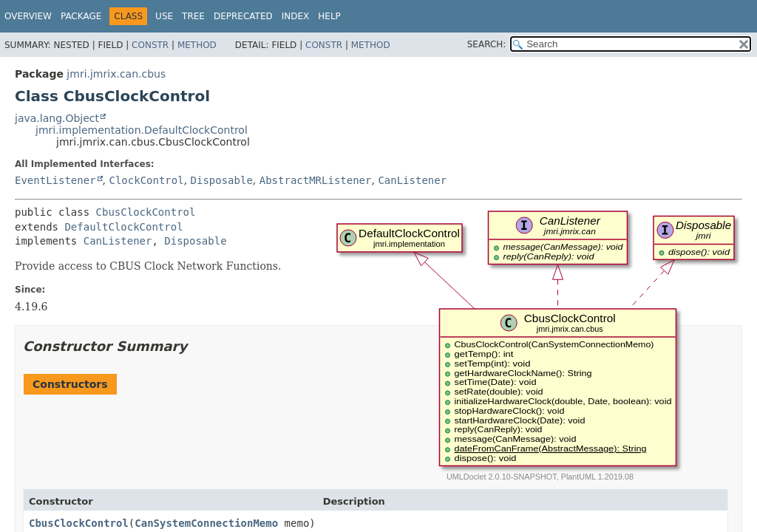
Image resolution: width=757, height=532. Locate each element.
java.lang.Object (57, 118)
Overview (28, 16)
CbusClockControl (146, 212)
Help (329, 16)
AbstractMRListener (316, 180)
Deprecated (243, 16)
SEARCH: (487, 44)
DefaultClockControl (123, 227)
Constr (150, 45)
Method (197, 45)
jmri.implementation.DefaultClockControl (142, 130)
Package (81, 16)
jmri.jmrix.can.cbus (116, 74)
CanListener (412, 180)
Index (296, 16)
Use (164, 16)
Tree (193, 16)
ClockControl (146, 180)
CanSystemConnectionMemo (206, 523)
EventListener (55, 180)
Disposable (222, 180)
